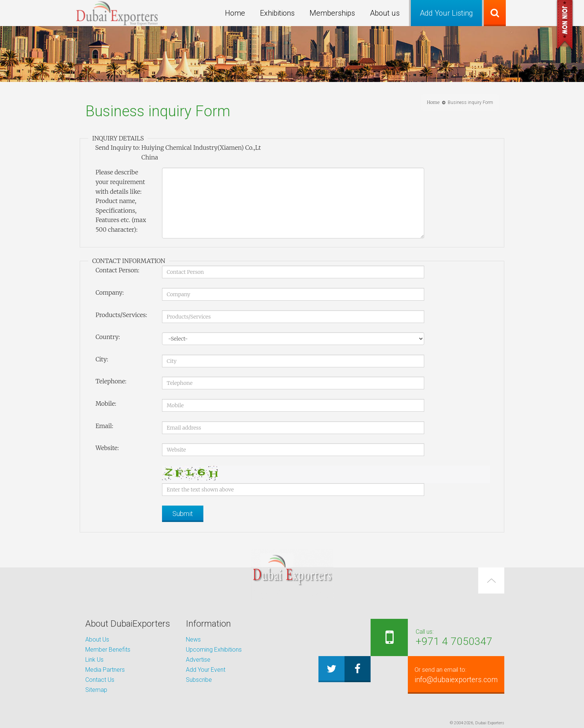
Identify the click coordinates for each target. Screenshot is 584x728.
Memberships (332, 13)
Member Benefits (108, 650)
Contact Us (100, 680)
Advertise (198, 660)
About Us (97, 640)
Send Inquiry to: (117, 148)
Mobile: (106, 403)
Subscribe (199, 680)
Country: (108, 337)
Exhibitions (277, 13)
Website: (107, 448)
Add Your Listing (446, 13)
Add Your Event (206, 670)
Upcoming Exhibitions (214, 650)
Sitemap (96, 690)
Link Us (94, 660)
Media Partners (105, 670)
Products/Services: (121, 315)
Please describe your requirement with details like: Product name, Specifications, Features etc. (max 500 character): (121, 201)
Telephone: (111, 381)
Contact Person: (117, 270)
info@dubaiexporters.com (451, 675)
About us (385, 13)
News (193, 640)
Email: (104, 426)
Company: (110, 292)
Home (235, 13)
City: (102, 359)
